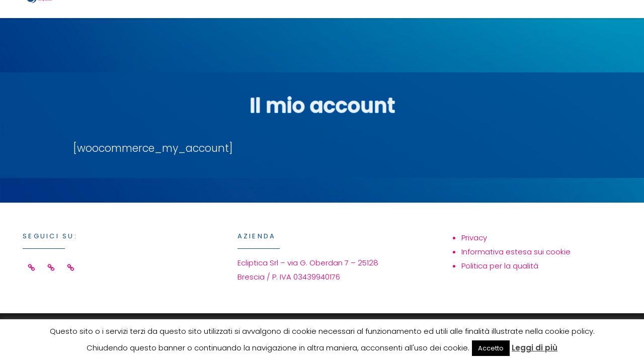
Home (276, 23)
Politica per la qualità (500, 266)
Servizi (341, 23)
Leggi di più (535, 348)
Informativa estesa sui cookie (516, 252)
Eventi (410, 23)
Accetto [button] (491, 348)
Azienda (481, 23)
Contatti (563, 23)
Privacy (474, 238)
